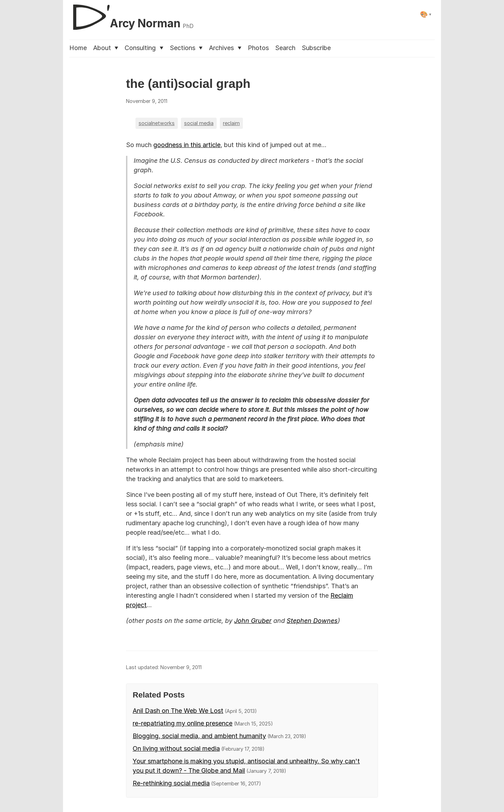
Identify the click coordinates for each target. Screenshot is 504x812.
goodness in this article (187, 145)
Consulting (144, 48)
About (106, 48)
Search (285, 48)
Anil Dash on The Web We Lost (178, 711)
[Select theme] (426, 14)
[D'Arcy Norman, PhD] (131, 14)
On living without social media (176, 748)
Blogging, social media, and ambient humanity (199, 736)
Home (78, 48)
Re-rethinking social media (171, 783)
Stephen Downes (312, 621)
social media (199, 123)
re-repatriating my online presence (183, 723)
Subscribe (316, 48)
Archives (225, 48)
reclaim (231, 123)
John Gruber (253, 621)
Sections (186, 48)
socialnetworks (157, 123)
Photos (258, 48)
